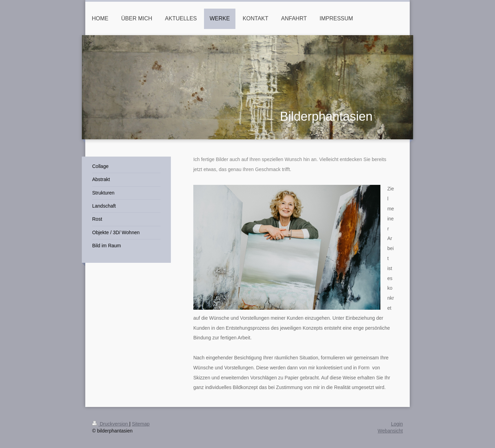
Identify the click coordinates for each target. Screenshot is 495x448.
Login (397, 424)
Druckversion (111, 424)
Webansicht (390, 431)
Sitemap (141, 424)
